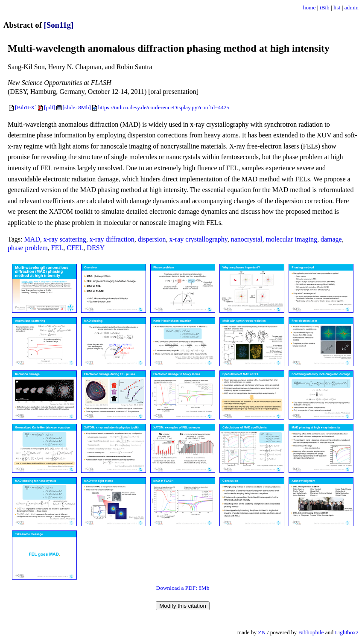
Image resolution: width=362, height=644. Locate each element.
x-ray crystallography (199, 239)
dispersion (152, 239)
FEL (57, 248)
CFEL (75, 248)
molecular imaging (292, 239)
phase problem (28, 248)
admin (352, 7)
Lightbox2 (347, 632)
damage (331, 239)
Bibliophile (311, 632)
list (337, 7)
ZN (262, 632)
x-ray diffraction (112, 239)
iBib (325, 7)
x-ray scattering (65, 239)
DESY (96, 248)
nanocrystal (247, 239)
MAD (32, 239)
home (309, 7)
